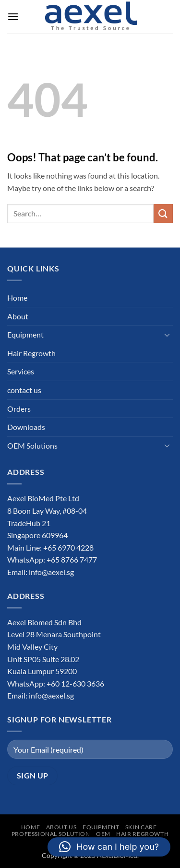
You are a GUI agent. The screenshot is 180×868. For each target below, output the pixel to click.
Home (17, 298)
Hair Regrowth (31, 353)
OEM (103, 834)
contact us (24, 390)
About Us (61, 827)
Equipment (25, 334)
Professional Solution (51, 834)
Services (21, 371)
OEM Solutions (32, 445)
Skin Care (141, 827)
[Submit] (163, 213)
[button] (13, 17)
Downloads (26, 427)
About (18, 316)
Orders (19, 409)
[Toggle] (167, 335)
